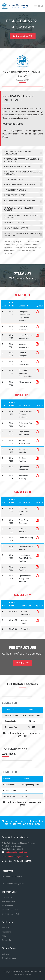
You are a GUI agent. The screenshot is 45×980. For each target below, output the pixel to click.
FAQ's (4, 936)
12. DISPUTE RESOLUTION (14, 223)
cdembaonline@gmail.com (17, 857)
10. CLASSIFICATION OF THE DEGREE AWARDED (19, 209)
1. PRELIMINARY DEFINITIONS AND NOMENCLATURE (18, 153)
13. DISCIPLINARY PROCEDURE (16, 228)
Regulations (6, 932)
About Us (5, 928)
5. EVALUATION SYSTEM (13, 179)
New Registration (9, 902)
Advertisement (8, 906)
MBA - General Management (13, 884)
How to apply (7, 897)
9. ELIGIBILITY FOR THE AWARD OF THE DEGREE (19, 202)
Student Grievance (9, 958)
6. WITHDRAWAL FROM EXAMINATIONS (19, 185)
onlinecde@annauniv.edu (16, 852)
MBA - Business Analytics (12, 876)
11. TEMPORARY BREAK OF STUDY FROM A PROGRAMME (21, 217)
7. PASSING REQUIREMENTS (15, 190)
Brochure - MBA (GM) (10, 914)
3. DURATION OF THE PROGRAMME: (18, 167)
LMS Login (6, 954)
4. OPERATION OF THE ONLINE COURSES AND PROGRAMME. (22, 173)
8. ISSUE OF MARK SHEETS (14, 195)
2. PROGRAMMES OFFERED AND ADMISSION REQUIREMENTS (21, 160)
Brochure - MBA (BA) (10, 910)
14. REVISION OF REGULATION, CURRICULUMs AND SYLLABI (22, 235)
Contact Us (6, 940)
